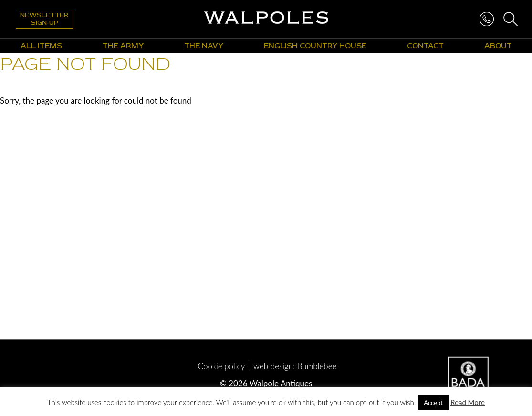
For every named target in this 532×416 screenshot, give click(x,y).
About (498, 46)
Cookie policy (222, 366)
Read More (468, 402)
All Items (41, 46)
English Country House (315, 46)
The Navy (204, 46)
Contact (425, 46)
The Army (123, 46)
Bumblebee (317, 366)
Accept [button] (433, 403)
